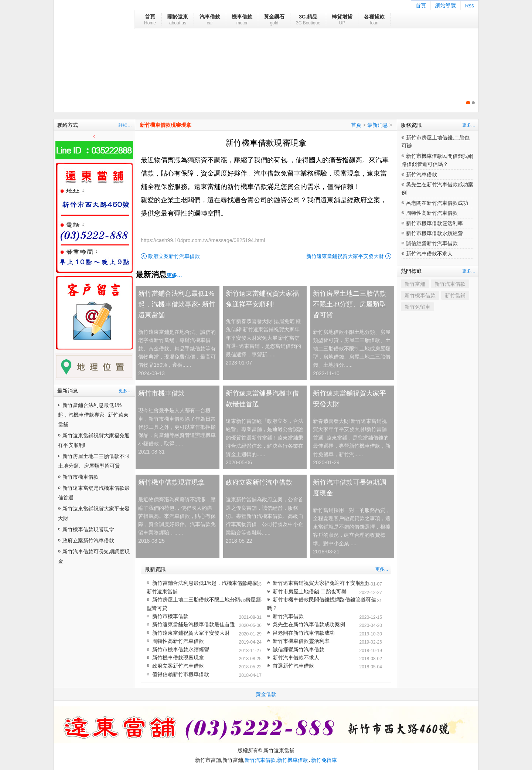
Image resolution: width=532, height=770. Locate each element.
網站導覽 (446, 6)
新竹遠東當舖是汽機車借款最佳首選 (262, 399)
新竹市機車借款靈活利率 (301, 641)
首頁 (421, 6)
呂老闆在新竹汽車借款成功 (304, 633)
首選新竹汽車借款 (293, 666)
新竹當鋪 (455, 295)
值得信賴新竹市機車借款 (181, 674)
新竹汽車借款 (288, 616)
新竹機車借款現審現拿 (88, 529)
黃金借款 (266, 694)
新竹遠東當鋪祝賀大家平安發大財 (345, 256)
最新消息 (378, 125)
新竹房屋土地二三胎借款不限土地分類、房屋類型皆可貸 (349, 304)
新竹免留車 (417, 307)
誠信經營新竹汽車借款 (299, 649)
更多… (125, 391)
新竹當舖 (415, 284)
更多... (382, 569)
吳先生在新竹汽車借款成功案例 (309, 624)
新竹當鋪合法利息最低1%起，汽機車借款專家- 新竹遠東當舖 (93, 415)
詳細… (125, 125)
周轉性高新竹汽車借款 (178, 641)
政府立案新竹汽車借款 (88, 540)
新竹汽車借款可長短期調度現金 (349, 488)
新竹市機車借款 (81, 477)
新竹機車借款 (420, 295)
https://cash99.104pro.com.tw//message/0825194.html (203, 240)
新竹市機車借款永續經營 (181, 649)
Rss (470, 6)
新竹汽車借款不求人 (296, 658)
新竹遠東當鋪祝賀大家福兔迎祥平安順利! (262, 299)
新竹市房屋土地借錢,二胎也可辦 (310, 591)
